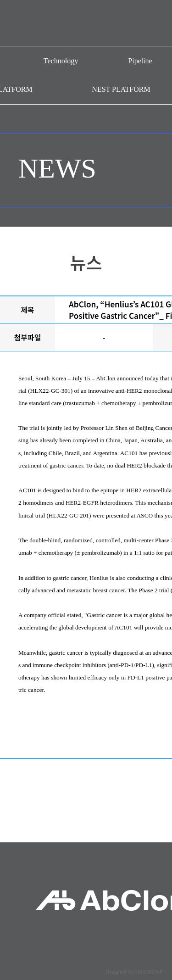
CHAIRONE (149, 972)
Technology (61, 61)
